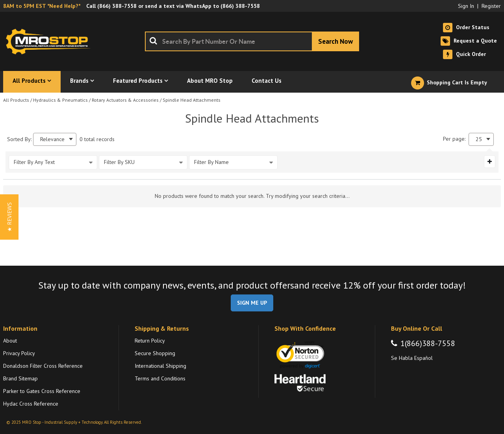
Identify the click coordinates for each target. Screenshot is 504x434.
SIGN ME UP (252, 303)
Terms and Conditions (160, 378)
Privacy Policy (19, 353)
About (10, 341)
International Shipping (160, 366)
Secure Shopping (155, 353)
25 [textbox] (479, 139)
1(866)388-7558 (428, 343)
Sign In (466, 6)
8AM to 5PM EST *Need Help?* (42, 6)
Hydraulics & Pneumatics (60, 100)
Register (491, 6)
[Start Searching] (335, 41)
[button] (9, 217)
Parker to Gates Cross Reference (42, 391)
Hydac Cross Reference (31, 404)
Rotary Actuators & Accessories (125, 100)
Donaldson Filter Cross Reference (43, 366)
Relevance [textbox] (52, 139)
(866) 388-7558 (117, 6)
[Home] (50, 41)
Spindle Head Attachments (192, 100)
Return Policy (150, 341)
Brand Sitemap (20, 378)
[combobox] (252, 41)
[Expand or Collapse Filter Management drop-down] (490, 162)
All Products (16, 100)
